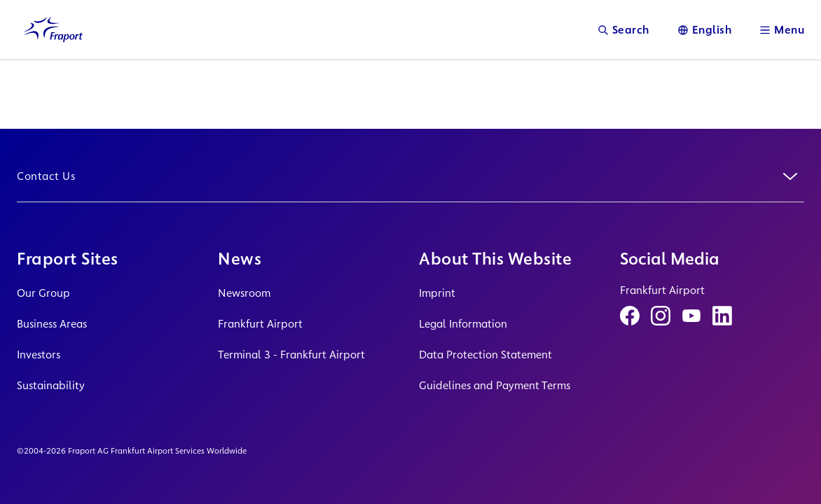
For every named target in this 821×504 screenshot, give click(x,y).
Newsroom (244, 293)
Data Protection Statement (485, 355)
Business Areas (52, 324)
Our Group (43, 293)
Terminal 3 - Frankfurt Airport (291, 355)
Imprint (437, 293)
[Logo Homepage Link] (53, 30)
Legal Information (463, 324)
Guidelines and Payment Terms (495, 385)
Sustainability (51, 385)
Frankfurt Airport (260, 324)
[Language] (705, 30)
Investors (39, 355)
